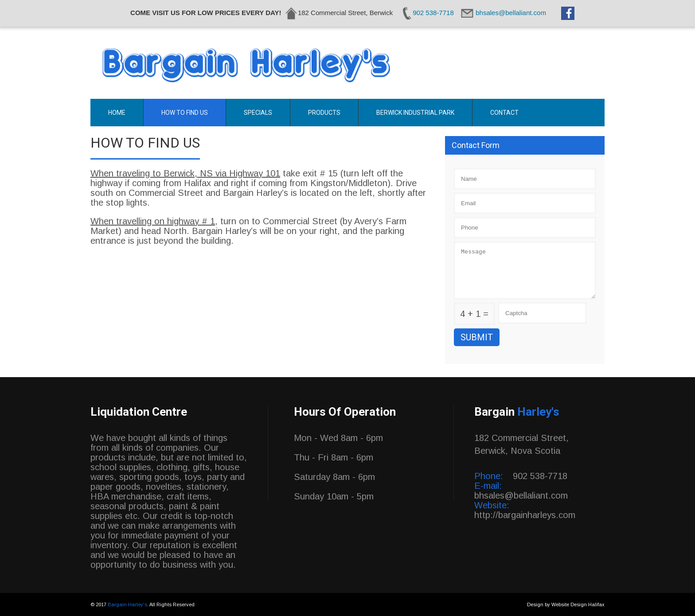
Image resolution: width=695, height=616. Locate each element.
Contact (504, 113)
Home (117, 113)
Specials (258, 113)
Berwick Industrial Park (415, 113)
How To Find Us (185, 113)
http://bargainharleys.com (525, 515)
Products (324, 113)
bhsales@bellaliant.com (521, 495)
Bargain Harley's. (129, 604)
